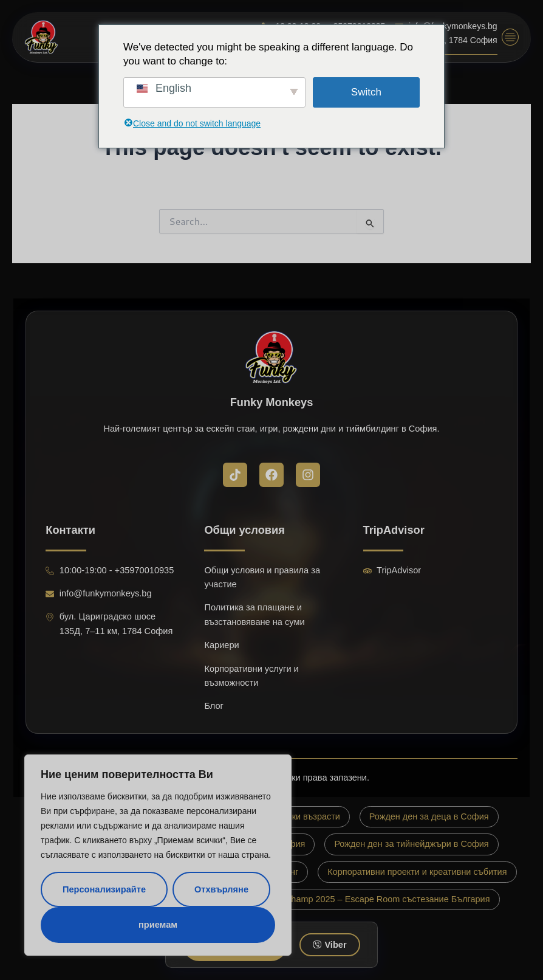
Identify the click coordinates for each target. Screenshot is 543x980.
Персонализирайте (104, 889)
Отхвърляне (221, 889)
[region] (158, 855)
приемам (158, 925)
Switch (366, 92)
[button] (510, 37)
